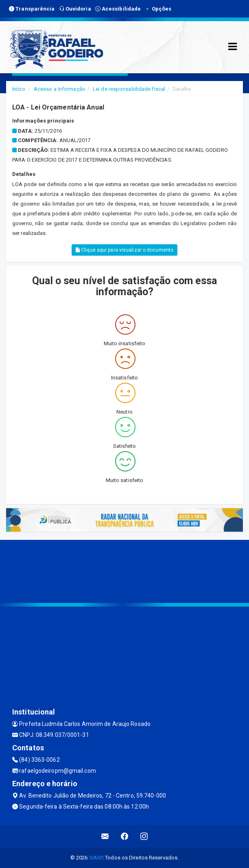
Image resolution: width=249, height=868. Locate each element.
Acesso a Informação (60, 89)
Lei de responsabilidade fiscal (129, 89)
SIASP (96, 858)
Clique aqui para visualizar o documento (124, 250)
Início (19, 89)
